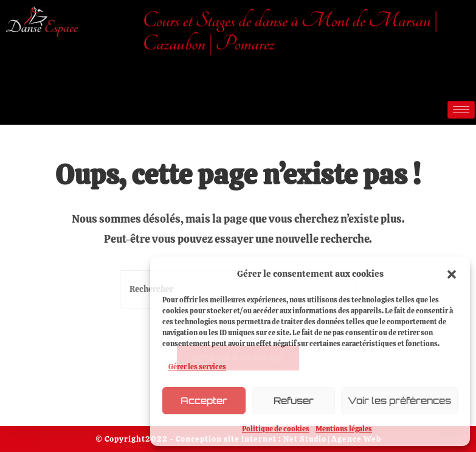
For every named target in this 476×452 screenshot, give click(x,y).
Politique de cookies (276, 429)
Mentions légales (344, 429)
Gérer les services (197, 367)
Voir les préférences (399, 401)
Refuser (294, 401)
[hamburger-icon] (461, 110)
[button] (452, 274)
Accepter (204, 401)
